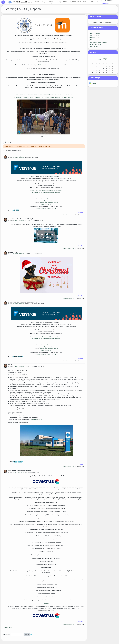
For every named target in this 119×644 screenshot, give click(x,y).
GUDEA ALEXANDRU (18, 158)
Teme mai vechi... (8, 627)
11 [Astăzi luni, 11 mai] (93, 69)
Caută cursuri (7, 634)
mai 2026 (103, 59)
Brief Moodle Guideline (44, 65)
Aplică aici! (46, 603)
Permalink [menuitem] (81, 213)
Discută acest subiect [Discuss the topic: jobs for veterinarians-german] (69, 215)
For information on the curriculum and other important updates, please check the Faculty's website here (43, 94)
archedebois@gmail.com (36, 420)
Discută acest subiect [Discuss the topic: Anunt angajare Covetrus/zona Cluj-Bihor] (69, 624)
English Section (95, 36)
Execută (27, 634)
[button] (31, 634)
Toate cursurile (94, 47)
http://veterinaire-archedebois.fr (17, 416)
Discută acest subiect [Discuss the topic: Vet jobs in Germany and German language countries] (69, 361)
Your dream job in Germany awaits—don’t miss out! (46, 193)
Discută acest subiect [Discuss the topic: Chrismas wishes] (69, 298)
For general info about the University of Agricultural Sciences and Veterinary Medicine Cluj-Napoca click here (43, 97)
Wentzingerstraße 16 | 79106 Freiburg (45, 208)
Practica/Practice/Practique (98, 42)
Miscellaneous (94, 40)
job (14, 210)
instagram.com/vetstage (49, 201)
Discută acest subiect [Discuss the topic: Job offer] (69, 467)
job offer (15, 356)
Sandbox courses (95, 44)
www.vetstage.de (46, 205)
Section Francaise (95, 38)
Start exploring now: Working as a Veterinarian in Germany (46, 191)
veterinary (20, 356)
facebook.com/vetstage (49, 199)
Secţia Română (95, 33)
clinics (17, 210)
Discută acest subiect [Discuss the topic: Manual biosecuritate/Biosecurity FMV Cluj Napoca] (69, 248)
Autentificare (105, 4)
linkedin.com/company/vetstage (49, 203)
